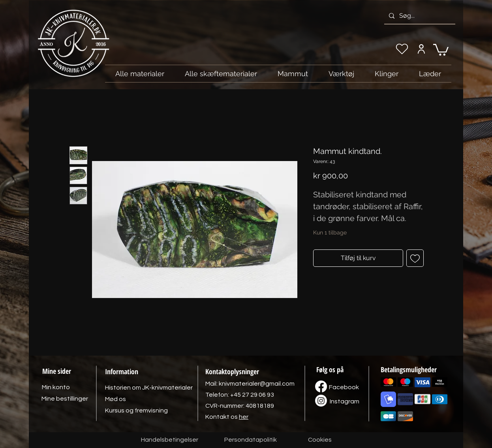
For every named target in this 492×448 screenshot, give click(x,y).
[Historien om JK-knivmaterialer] (149, 388)
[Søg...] (419, 16)
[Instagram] (344, 401)
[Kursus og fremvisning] (136, 411)
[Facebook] (344, 387)
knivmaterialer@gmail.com (257, 384)
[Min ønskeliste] (402, 49)
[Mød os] (115, 399)
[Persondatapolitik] (250, 440)
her (244, 417)
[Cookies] (320, 440)
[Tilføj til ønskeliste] (415, 258)
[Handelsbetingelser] (170, 440)
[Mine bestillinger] (65, 399)
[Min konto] (421, 49)
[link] (441, 49)
